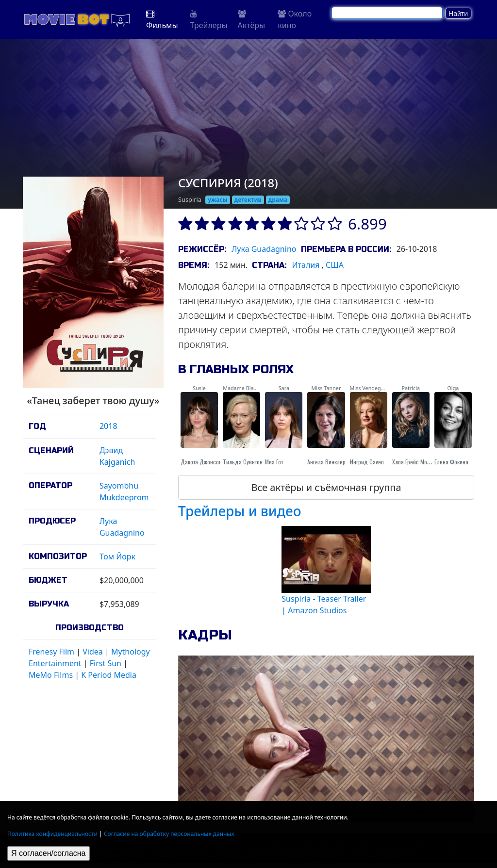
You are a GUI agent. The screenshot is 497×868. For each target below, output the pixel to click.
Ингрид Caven (367, 462)
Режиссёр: (202, 249)
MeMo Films (51, 675)
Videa (93, 652)
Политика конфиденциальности (52, 834)
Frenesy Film (51, 652)
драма (278, 200)
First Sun (106, 663)
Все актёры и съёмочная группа (326, 487)
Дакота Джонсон (201, 462)
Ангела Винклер (326, 462)
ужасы (218, 200)
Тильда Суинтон (243, 462)
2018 (108, 426)
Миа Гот (274, 462)
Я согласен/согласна (49, 853)
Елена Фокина (451, 462)
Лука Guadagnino (264, 249)
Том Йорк (117, 557)
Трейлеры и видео (240, 511)
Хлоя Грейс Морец (414, 462)
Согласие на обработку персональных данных (169, 834)
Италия (306, 265)
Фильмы (162, 20)
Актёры (252, 20)
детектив (248, 200)
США (335, 265)
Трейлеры (209, 20)
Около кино (295, 19)
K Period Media (109, 675)
